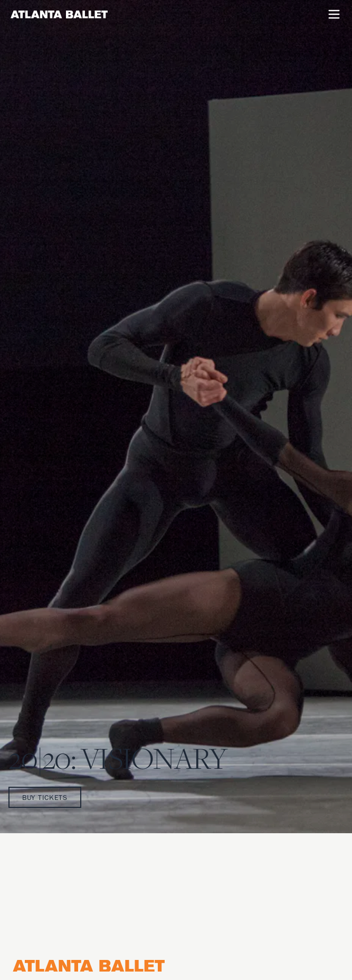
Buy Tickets (45, 797)
